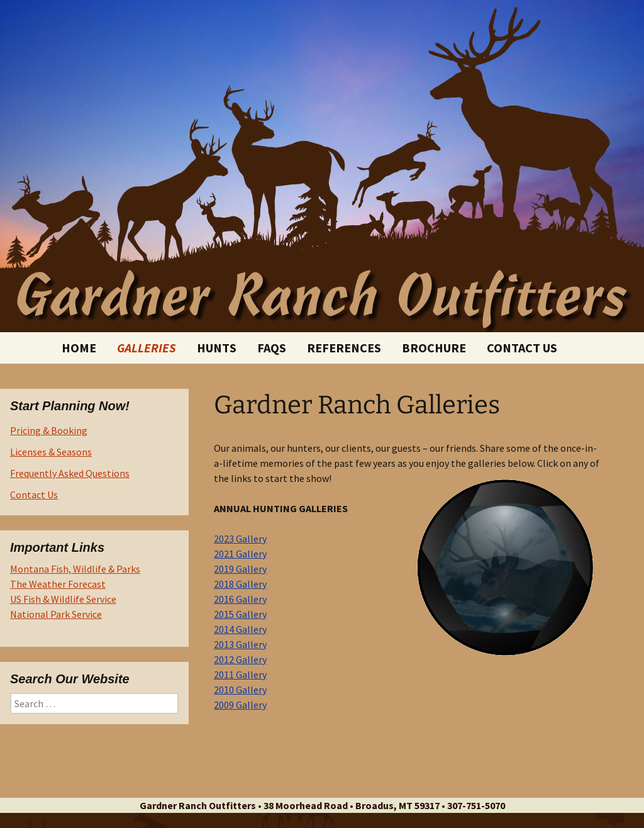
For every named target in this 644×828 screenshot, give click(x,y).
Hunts (217, 348)
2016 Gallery (240, 599)
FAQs (272, 348)
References (344, 348)
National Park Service (56, 614)
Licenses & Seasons (51, 452)
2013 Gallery (240, 644)
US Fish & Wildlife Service (63, 599)
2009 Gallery (240, 705)
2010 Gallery (240, 690)
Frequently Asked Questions (70, 473)
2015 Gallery (240, 614)
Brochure (434, 348)
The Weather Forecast (58, 584)
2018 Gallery (240, 584)
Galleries (147, 348)
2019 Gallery (240, 569)
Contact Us (522, 348)
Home (79, 348)
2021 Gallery (240, 554)
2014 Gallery (240, 629)
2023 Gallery (240, 539)
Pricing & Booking (49, 430)
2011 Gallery (240, 674)
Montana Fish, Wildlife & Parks (75, 569)
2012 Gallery (240, 659)
